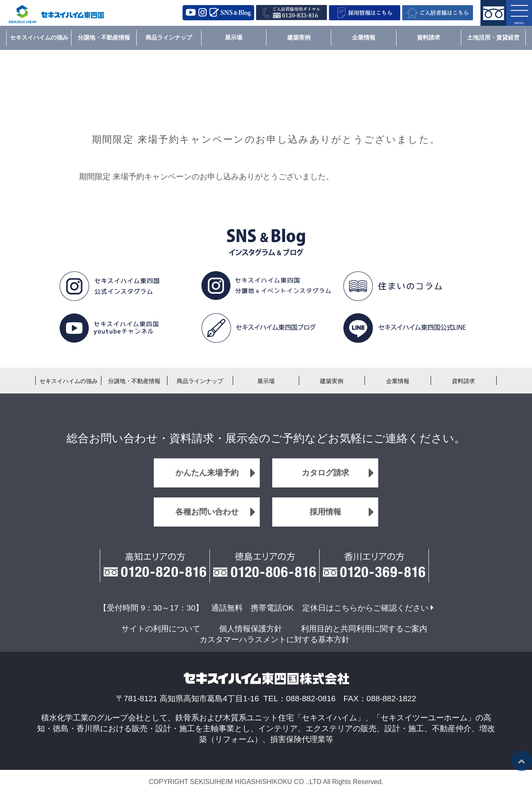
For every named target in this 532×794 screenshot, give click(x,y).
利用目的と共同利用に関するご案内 (364, 629)
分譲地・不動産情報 (104, 37)
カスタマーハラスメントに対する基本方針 (275, 639)
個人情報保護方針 (251, 629)
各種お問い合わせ (207, 512)
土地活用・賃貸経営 (493, 37)
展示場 (234, 37)
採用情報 (325, 512)
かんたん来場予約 (207, 473)
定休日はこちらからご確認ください (365, 608)
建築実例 (299, 37)
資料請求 (429, 37)
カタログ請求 (325, 473)
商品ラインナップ (169, 37)
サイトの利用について (161, 629)
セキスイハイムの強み (39, 37)
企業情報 (364, 37)
